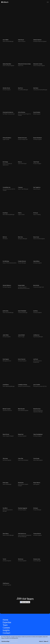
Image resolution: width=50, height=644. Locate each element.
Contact (6, 633)
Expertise (7, 622)
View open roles (25, 602)
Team (5, 625)
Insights (6, 630)
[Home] (5, 2)
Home (5, 620)
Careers (6, 628)
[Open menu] (48, 2)
